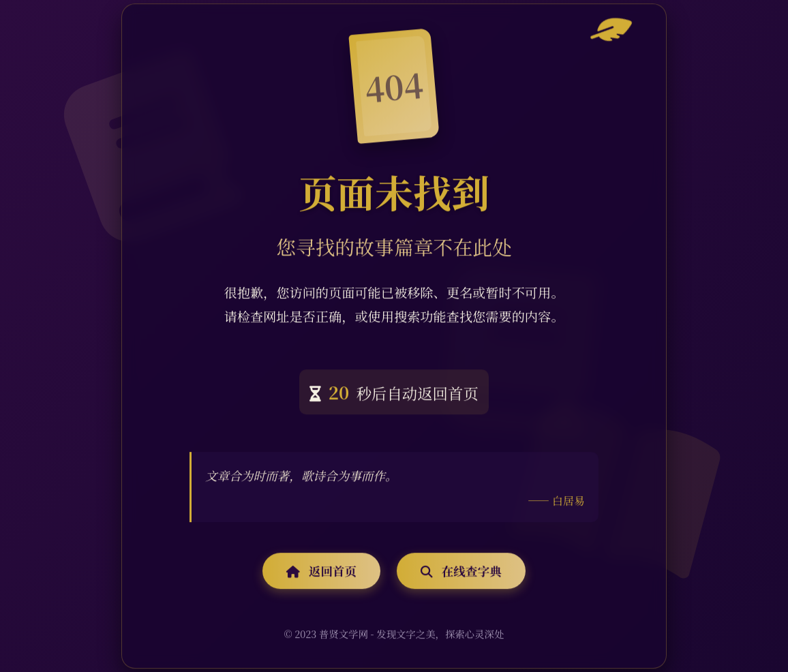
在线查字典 (461, 571)
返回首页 (321, 571)
